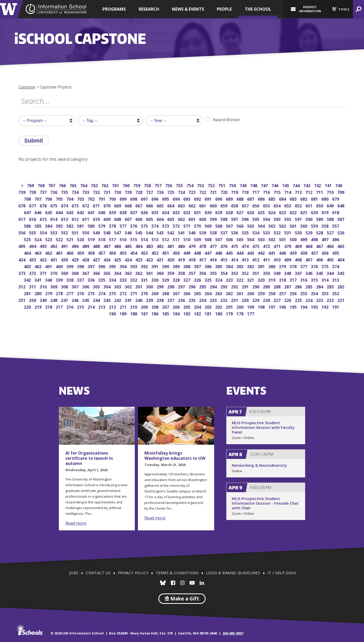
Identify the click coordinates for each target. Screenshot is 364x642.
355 (214, 273)
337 (81, 279)
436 (325, 252)
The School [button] (258, 9)
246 (76, 300)
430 (65, 259)
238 (161, 300)
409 (288, 259)
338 (70, 279)
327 (187, 279)
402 (38, 266)
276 (81, 293)
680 (325, 198)
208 (155, 306)
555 (33, 232)
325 (209, 279)
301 (139, 286)
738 (33, 192)
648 (341, 205)
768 (42, 185)
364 (118, 273)
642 (81, 212)
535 (246, 232)
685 (272, 198)
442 (262, 252)
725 (171, 192)
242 (118, 300)
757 (159, 185)
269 (155, 293)
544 (150, 232)
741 (329, 185)
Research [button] (149, 9)
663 (182, 205)
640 (102, 212)
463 (38, 252)
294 (214, 286)
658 (235, 205)
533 (267, 232)
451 (166, 252)
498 (315, 239)
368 (76, 273)
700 (113, 198)
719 (235, 192)
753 (201, 185)
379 (283, 266)
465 (341, 246)
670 (107, 205)
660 (214, 205)
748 (254, 185)
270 (145, 293)
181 (209, 313)
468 (309, 246)
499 (304, 239)
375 (325, 266)
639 (113, 212)
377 (304, 266)
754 (190, 185)
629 (219, 212)
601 (192, 219)
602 (182, 219)
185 (166, 313)
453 (145, 252)
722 (203, 192)
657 (246, 205)
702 (92, 198)
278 (60, 293)
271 (134, 293)
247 (65, 300)
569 (209, 225)
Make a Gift (182, 599)
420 (171, 259)
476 (224, 246)
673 (76, 205)
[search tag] (110, 121)
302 (129, 286)
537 (224, 232)
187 (145, 313)
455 (124, 252)
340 (49, 279)
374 (336, 266)
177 (251, 313)
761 (116, 185)
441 (272, 252)
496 (336, 239)
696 (155, 198)
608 (118, 219)
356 (203, 273)
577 (124, 225)
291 (246, 286)
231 (235, 300)
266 (187, 293)
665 (161, 205)
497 (325, 239)
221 (341, 300)
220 (28, 306)
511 (177, 239)
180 (219, 313)
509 (198, 239)
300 (150, 286)
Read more (76, 523)
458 (92, 252)
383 (240, 266)
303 (118, 286)
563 (272, 225)
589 (320, 219)
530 (299, 232)
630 (209, 212)
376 (315, 266)
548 (107, 232)
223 (320, 300)
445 (230, 252)
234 (203, 300)
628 (230, 212)
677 (33, 205)
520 (81, 239)
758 (148, 185)
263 (219, 293)
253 (325, 293)
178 (240, 313)
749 (244, 185)
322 (240, 279)
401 (49, 266)
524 (38, 239)
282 (341, 286)
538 (214, 232)
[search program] (47, 121)
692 (198, 198)
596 (246, 219)
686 (262, 198)
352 (246, 273)
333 (124, 279)
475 (235, 246)
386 (209, 266)
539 (203, 232)
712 (309, 192)
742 (318, 185)
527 (331, 232)
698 (134, 198)
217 (60, 306)
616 (33, 219)
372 (33, 273)
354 (224, 273)
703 (81, 198)
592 (288, 219)
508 (209, 239)
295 (203, 286)
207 (166, 306)
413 (246, 259)
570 (198, 225)
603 (171, 219)
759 (137, 185)
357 (192, 273)
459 (81, 252)
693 (187, 198)
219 (38, 306)
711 (320, 192)
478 (203, 246)
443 (251, 252)
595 (256, 219)
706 (49, 198)
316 (304, 279)
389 (177, 266)
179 (230, 313)
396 (102, 266)
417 (203, 259)
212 (113, 306)
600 (203, 219)
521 (70, 239)
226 (288, 300)
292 (235, 286)
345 (320, 273)
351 (256, 273)
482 (161, 246)
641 (92, 212)
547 (118, 232)
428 (86, 259)
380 (272, 266)
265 (198, 293)
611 (86, 219)
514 (145, 239)
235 (192, 300)
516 (124, 239)
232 (224, 300)
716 (267, 192)
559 (315, 225)
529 (309, 232)
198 (262, 306)
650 (320, 205)
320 (262, 279)
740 (339, 185)
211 (124, 306)
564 (262, 225)
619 (325, 212)
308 (65, 286)
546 (129, 232)
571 (187, 225)
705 (60, 198)
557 (336, 225)
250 (33, 300)
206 (177, 306)
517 (113, 239)
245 (86, 300)
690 (219, 198)
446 (219, 252)
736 (54, 192)
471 (278, 246)
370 (54, 273)
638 (124, 212)
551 (76, 232)
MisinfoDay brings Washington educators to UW (175, 456)
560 (304, 225)
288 (278, 286)
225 (299, 300)
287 (288, 286)
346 (309, 273)
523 (49, 239)
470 (288, 246)
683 (294, 198)
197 (272, 306)
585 (38, 225)
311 (33, 286)
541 (182, 232)
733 (86, 192)
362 (139, 273)
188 (134, 313)
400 (60, 266)
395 (113, 266)
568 (219, 225)
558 (325, 225)
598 (224, 219)
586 (28, 225)
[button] (340, 9)
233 (214, 300)
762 (105, 185)
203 (209, 306)
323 (230, 279)
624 (272, 212)
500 (294, 239)
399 (70, 266)
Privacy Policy (133, 573)
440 (283, 252)
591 (299, 219)
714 (288, 192)
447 (209, 252)
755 (180, 185)
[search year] (174, 121)
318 (283, 279)
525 (28, 239)
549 (97, 232)
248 (54, 300)
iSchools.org (30, 630)
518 (102, 239)
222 (331, 300)
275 (92, 293)
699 (124, 198)
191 (336, 306)
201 (230, 306)
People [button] (224, 9)
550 (86, 232)
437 (315, 252)
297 (182, 286)
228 (267, 300)
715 (278, 192)
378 (294, 266)
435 (336, 252)
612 (76, 219)
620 (315, 212)
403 (28, 266)
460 (70, 252)
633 (177, 212)
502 (272, 239)
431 (54, 259)
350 (267, 273)
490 (76, 246)
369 (65, 273)
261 (240, 293)
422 (150, 259)
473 (256, 246)
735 (65, 192)
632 (187, 212)
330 (155, 279)
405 (331, 259)
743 (307, 185)
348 (288, 273)
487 (107, 246)
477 (214, 246)
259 (262, 293)
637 (134, 212)
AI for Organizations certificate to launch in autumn (89, 458)
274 (102, 293)
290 (256, 286)
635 (155, 212)
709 (341, 192)
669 (118, 205)
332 (134, 279)
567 (230, 225)
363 (129, 273)
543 (161, 232)
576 (134, 225)
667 (139, 205)
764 (84, 185)
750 (233, 185)
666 (150, 205)
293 (224, 286)
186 (155, 313)
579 (102, 225)
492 (54, 246)
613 (65, 219)
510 (187, 239)
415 (224, 259)
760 (127, 185)
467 (320, 246)
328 (177, 279)
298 (171, 286)
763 (95, 185)
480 (182, 246)
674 (65, 205)
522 (60, 239)
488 (97, 246)
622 (294, 212)
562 (283, 225)
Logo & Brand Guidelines (233, 573)
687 (251, 198)
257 (283, 293)
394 (124, 266)
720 (224, 192)
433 (33, 259)
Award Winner (223, 120)
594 (267, 219)
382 (251, 266)
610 (97, 219)
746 (275, 185)
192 (325, 306)
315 (315, 279)
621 (304, 212)
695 (166, 198)
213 (102, 306)
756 (169, 185)
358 (182, 273)
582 (70, 225)
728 (139, 192)
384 (230, 266)
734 (76, 192)
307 (76, 286)
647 (28, 212)
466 (331, 246)
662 (192, 205)
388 (187, 266)
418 (192, 259)
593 (278, 219)
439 (294, 252)
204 (198, 306)
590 (309, 219)
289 (267, 286)
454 (134, 252)
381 (262, 266)
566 (240, 225)
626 (251, 212)
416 (214, 259)
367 (86, 273)
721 (214, 192)
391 (155, 266)
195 (294, 306)
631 (198, 212)
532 (278, 232)
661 (203, 205)
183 (187, 313)
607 (129, 219)
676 (44, 205)
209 (145, 306)
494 (33, 246)
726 (161, 192)
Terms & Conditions (177, 573)
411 (267, 259)
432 (44, 259)
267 (177, 293)
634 (166, 212)
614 (54, 219)
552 (65, 232)
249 (44, 300)
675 (54, 205)
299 (161, 286)
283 (331, 286)
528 (320, 232)
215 (81, 306)
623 (283, 212)
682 (304, 198)
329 (166, 279)
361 (150, 273)
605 (150, 219)
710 (331, 192)
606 (139, 219)
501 (283, 239)
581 (81, 225)
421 (161, 259)
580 (92, 225)
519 (92, 239)
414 (235, 259)
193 (315, 306)
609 (107, 219)
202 (219, 306)
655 (267, 205)
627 (240, 212)
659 (224, 205)
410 (278, 259)
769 (31, 185)
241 (129, 300)
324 (219, 279)
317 (294, 279)
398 (81, 266)
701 (102, 198)
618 (336, 212)
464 (28, 252)
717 (256, 192)
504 (251, 239)
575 (145, 225)
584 (49, 225)
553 (54, 232)
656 (256, 205)
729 (129, 192)
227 (278, 300)
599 (214, 219)
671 (97, 205)
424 (129, 259)
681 (315, 198)
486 (118, 246)
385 (219, 266)
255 (304, 293)
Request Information (306, 9)
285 (309, 286)
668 (129, 205)
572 (177, 225)
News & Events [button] (188, 9)
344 (331, 273)
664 (171, 205)
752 (212, 185)
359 (171, 273)
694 (177, 198)
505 (240, 239)
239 (150, 300)
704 (70, 198)
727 (150, 192)
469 (299, 246)
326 (198, 279)
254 (315, 293)
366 (97, 273)
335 (102, 279)
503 (262, 239)
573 (166, 225)
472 (267, 246)
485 (129, 246)
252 (336, 293)
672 (86, 205)
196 (283, 306)
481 (171, 246)
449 (187, 252)
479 (192, 246)
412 (256, 259)
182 (198, 313)
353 (235, 273)
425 (118, 259)
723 (192, 192)
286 (299, 286)
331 (145, 279)
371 (44, 273)
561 (294, 225)
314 (325, 279)
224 (309, 300)
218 (49, 306)
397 (92, 266)
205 (187, 306)
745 (286, 185)
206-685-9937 (233, 633)
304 (107, 286)
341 (38, 279)
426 (107, 259)
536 (235, 232)
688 (240, 198)
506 (230, 239)
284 (320, 286)
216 (70, 306)
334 (113, 279)
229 (256, 300)
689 (230, 198)
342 (28, 279)
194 (304, 306)
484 (139, 246)
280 (38, 293)
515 (134, 239)
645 (49, 212)
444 (240, 252)
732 (97, 192)
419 (182, 259)
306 (86, 286)
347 (299, 273)
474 (246, 246)
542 (171, 232)
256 (294, 293)
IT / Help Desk (282, 573)
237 (171, 300)
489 (86, 246)
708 (28, 198)
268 (166, 293)
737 (44, 192)
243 (107, 300)
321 (251, 279)
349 (278, 273)
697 (145, 198)
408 (299, 259)
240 (139, 300)
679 (336, 198)
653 (288, 205)
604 (161, 219)
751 (222, 185)
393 (134, 266)
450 (177, 252)
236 (182, 300)
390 (166, 266)
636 (145, 212)
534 (256, 232)
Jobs (74, 573)
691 (209, 198)
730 (118, 192)
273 (113, 293)
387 (198, 266)
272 (124, 293)
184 (177, 313)
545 (139, 232)
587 (341, 219)
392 (145, 266)
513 (155, 239)
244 (97, 300)
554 (44, 232)
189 (124, 313)
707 (38, 198)
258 (272, 293)
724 (182, 192)
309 (54, 286)
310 (44, 286)
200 (240, 306)
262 (230, 293)
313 (336, 279)
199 (251, 306)
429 (76, 259)
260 (251, 293)
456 (113, 252)
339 (60, 279)
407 (309, 259)
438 (304, 252)
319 (272, 279)
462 (49, 252)
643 (70, 212)
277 (70, 293)
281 (28, 293)
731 (107, 192)
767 (52, 185)
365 (107, 273)
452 (155, 252)
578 (113, 225)
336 (92, 279)
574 (155, 225)
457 (102, 252)
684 (283, 198)
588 (331, 219)
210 (134, 306)
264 (209, 293)
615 (44, 219)
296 (192, 286)
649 (331, 205)
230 (246, 300)
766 (63, 185)
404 (341, 259)
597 (235, 219)
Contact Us (98, 573)
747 (265, 185)
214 (92, 306)
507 (219, 239)
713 (299, 192)
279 (49, 293)
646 (38, 212)
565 (251, 225)
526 (341, 232)
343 (341, 273)
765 (73, 185)
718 (246, 192)
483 (150, 246)
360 (161, 273)
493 (44, 246)
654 (278, 205)
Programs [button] (114, 9)
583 (60, 225)
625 (262, 212)
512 (166, 239)
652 (299, 205)
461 (60, 252)
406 (320, 259)
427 (97, 259)
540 (192, 232)
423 (139, 259)
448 (198, 252)
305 (97, 286)
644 (60, 212)
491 (65, 246)
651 (309, 205)
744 (297, 185)
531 (288, 232)
